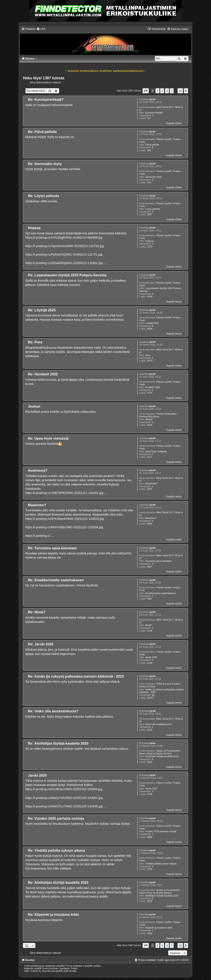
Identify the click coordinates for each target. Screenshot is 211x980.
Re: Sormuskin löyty (45, 164)
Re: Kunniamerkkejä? (46, 99)
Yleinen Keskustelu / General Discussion (158, 415)
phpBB (60, 966)
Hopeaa (149, 241)
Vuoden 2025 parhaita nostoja (161, 831)
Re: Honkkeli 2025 (43, 374)
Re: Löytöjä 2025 (42, 310)
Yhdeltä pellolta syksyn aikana (161, 864)
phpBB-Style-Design (66, 971)
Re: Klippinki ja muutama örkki (53, 914)
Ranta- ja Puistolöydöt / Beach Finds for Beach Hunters (160, 752)
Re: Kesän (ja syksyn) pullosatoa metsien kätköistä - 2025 (76, 676)
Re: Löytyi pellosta (43, 196)
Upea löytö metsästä (156, 452)
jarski (153, 99)
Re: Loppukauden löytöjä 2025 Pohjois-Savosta (67, 275)
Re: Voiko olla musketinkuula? (53, 711)
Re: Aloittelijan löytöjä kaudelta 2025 (58, 743)
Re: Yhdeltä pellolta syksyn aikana (56, 850)
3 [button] (162, 91)
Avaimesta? (151, 484)
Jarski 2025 (151, 657)
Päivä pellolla (152, 145)
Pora (148, 355)
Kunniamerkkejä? (154, 113)
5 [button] (172, 91)
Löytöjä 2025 (152, 323)
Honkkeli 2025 (153, 387)
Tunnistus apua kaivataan (159, 561)
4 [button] (167, 91)
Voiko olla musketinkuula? (159, 724)
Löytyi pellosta (153, 209)
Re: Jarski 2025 (41, 644)
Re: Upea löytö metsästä (48, 438)
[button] (146, 91)
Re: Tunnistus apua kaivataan (52, 548)
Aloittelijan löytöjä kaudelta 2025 (162, 756)
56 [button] (180, 91)
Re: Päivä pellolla (42, 132)
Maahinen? (151, 518)
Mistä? (149, 625)
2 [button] (157, 91)
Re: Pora (35, 342)
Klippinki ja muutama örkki (159, 928)
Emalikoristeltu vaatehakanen (161, 593)
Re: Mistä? (37, 612)
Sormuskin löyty (154, 177)
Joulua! (149, 419)
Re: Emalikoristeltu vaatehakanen (56, 580)
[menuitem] (41, 29)
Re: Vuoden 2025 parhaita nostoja (56, 818)
